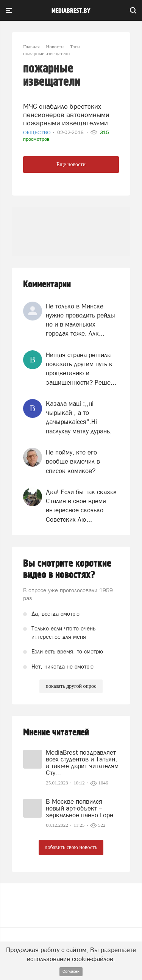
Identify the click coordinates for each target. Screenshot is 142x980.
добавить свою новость (71, 847)
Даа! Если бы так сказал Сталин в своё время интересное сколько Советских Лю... (81, 506)
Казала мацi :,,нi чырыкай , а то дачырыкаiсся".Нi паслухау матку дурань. (79, 417)
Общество (37, 132)
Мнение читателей (56, 733)
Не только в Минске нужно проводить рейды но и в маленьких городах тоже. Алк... (80, 320)
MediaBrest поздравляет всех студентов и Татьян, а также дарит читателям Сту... (82, 763)
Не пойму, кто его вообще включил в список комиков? (73, 461)
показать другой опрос (71, 686)
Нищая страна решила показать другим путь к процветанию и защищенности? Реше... (81, 369)
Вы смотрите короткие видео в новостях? (67, 569)
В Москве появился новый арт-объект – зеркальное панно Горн (80, 808)
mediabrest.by (71, 11)
